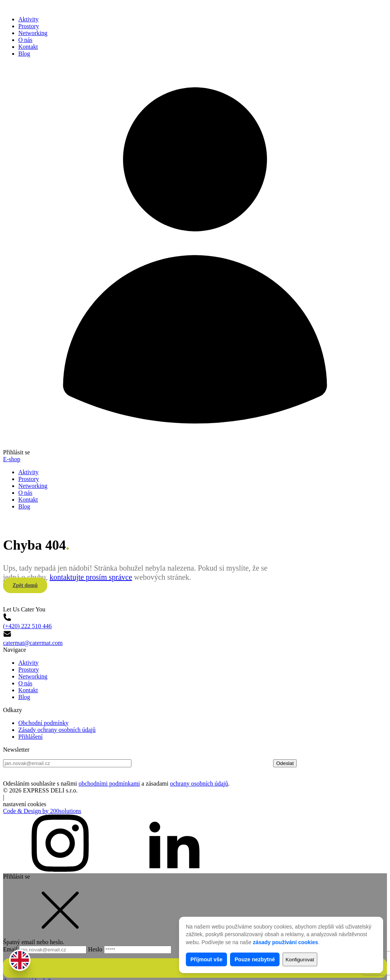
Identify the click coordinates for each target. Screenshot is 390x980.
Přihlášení (30, 715)
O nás (25, 40)
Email (46, 928)
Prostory (29, 26)
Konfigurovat (300, 960)
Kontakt (28, 47)
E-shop (12, 459)
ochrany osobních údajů (199, 762)
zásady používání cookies (285, 942)
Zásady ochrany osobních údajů (57, 708)
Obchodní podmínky (43, 702)
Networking (33, 33)
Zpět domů (25, 575)
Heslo (129, 928)
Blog (24, 54)
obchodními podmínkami (109, 762)
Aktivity (28, 19)
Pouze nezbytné (255, 959)
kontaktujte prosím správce (91, 566)
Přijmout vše (206, 959)
